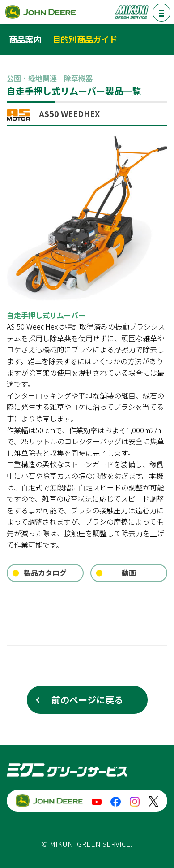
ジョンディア (40, 12)
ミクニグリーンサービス (132, 12)
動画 (129, 573)
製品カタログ (45, 573)
